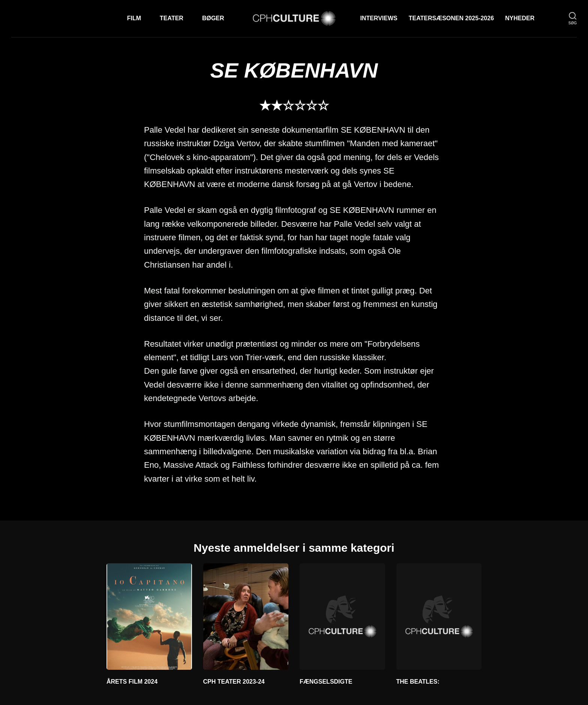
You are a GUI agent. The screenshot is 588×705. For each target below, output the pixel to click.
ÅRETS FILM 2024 (132, 682)
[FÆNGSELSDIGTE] (342, 617)
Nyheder (520, 18)
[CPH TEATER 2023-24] (246, 617)
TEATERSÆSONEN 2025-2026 (451, 18)
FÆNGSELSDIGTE (326, 682)
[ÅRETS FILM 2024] (149, 617)
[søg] (573, 19)
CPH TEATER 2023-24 (234, 682)
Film (134, 18)
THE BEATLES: (418, 682)
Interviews (379, 18)
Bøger (213, 18)
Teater (172, 18)
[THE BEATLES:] (439, 617)
